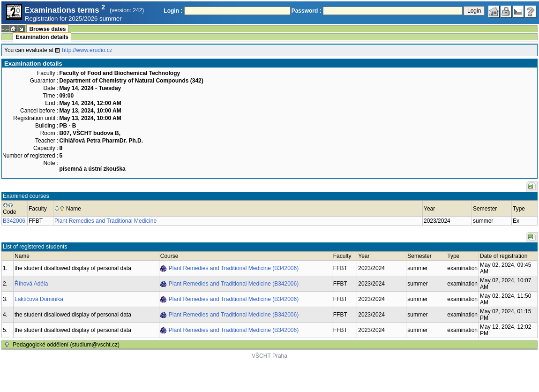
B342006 (14, 221)
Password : (307, 11)
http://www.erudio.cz (87, 50)
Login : (173, 11)
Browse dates (47, 29)
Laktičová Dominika (39, 299)
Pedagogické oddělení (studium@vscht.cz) (66, 345)
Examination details (42, 37)
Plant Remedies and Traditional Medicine (105, 221)
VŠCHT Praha (269, 356)
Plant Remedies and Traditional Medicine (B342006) (234, 268)
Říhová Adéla (31, 284)
